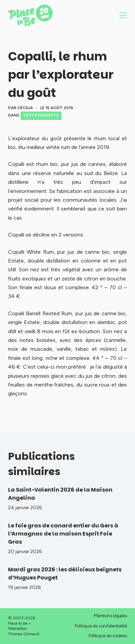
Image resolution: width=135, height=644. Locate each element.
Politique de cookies (108, 636)
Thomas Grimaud (24, 634)
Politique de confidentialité (101, 626)
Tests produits (41, 115)
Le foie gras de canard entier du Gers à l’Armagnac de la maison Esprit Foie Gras (63, 534)
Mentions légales (110, 616)
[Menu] (123, 15)
